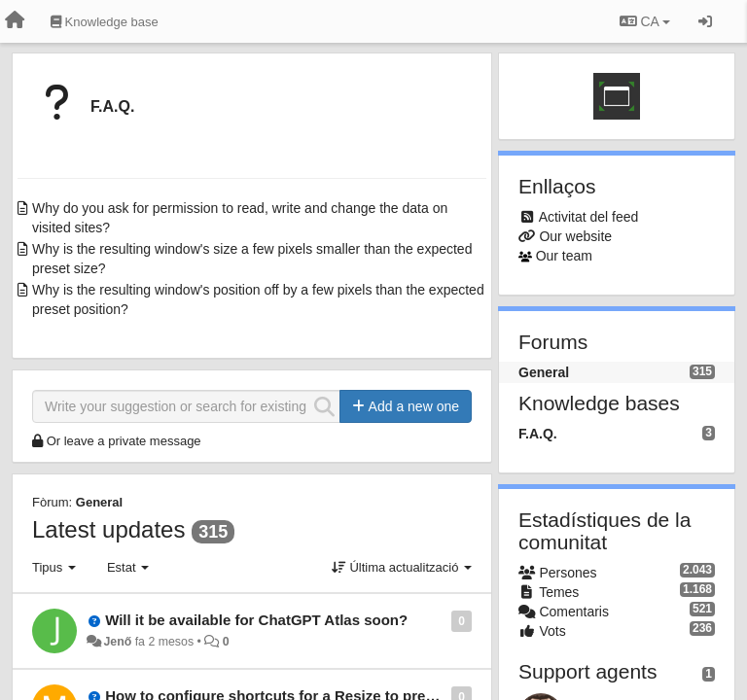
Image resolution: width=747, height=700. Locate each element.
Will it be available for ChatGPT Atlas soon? (256, 620)
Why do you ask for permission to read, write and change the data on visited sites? (240, 218)
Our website (575, 236)
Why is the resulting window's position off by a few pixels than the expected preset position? (258, 299)
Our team (564, 256)
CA (645, 21)
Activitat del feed (589, 217)
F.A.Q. (112, 106)
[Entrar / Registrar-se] (705, 21)
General (99, 502)
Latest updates (108, 529)
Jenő (117, 642)
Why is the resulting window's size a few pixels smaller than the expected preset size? (252, 259)
